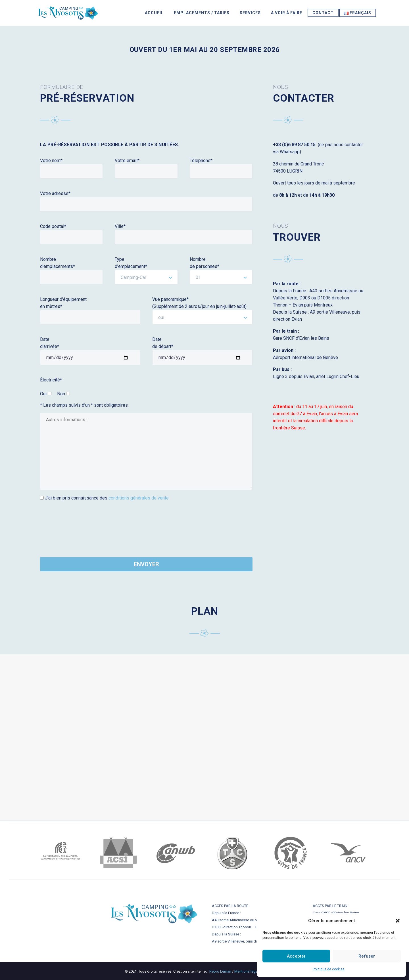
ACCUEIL (154, 13)
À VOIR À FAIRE (287, 13)
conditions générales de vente (139, 498)
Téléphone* (201, 160)
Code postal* (53, 226)
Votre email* (127, 160)
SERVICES (250, 13)
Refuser (367, 956)
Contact (323, 13)
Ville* (120, 226)
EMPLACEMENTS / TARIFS (202, 13)
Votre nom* (51, 160)
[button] (398, 921)
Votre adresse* (55, 193)
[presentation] (63, 526)
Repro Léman (221, 971)
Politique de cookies (329, 969)
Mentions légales (249, 971)
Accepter (296, 956)
